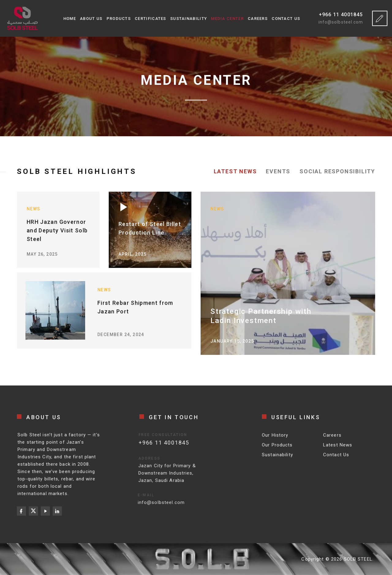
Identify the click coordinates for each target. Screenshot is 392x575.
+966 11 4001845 (341, 15)
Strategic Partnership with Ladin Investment (261, 316)
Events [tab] (278, 171)
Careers (258, 19)
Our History (275, 439)
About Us (91, 19)
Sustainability (189, 19)
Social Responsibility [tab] (337, 171)
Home (70, 19)
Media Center (227, 19)
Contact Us (286, 19)
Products (119, 19)
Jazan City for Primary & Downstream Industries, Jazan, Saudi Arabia (158, 473)
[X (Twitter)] (33, 511)
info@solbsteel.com (341, 22)
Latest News (338, 449)
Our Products (277, 449)
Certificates (151, 19)
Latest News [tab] (235, 171)
